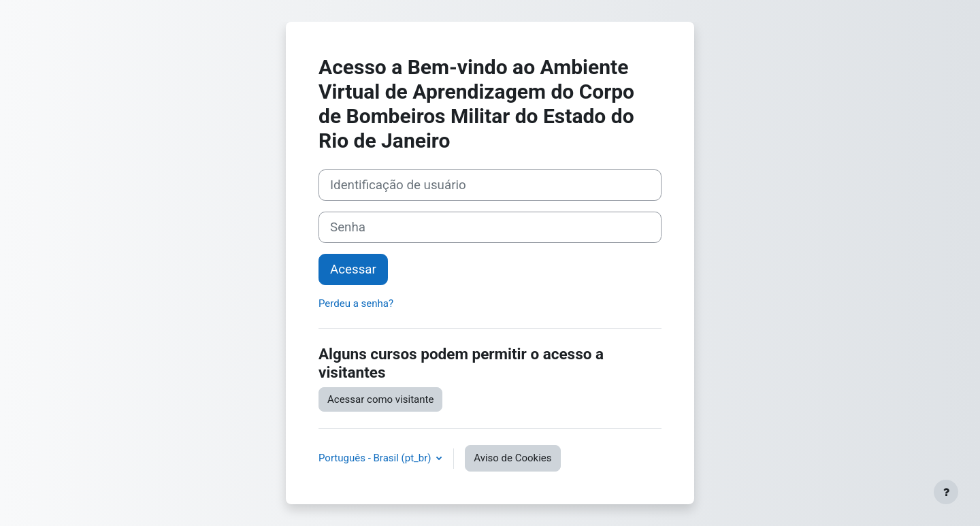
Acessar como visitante (380, 399)
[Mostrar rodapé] (946, 492)
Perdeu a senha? (356, 303)
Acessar (353, 269)
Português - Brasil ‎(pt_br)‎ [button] (376, 458)
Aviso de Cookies (512, 458)
